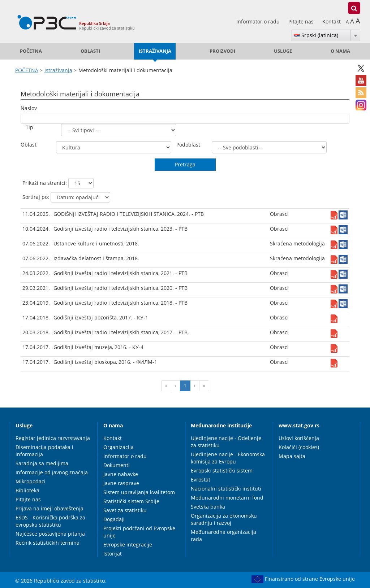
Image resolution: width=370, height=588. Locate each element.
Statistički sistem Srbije (131, 501)
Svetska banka (208, 507)
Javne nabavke (121, 474)
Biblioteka (27, 490)
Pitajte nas (302, 21)
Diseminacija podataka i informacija (44, 451)
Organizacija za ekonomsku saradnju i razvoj (224, 519)
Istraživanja (155, 51)
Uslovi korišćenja (299, 438)
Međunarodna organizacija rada (223, 535)
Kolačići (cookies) (299, 447)
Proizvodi (222, 51)
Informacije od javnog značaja (52, 472)
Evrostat (201, 480)
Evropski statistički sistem (222, 471)
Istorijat (113, 554)
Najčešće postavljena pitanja (50, 534)
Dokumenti (117, 465)
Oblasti (90, 51)
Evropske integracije (128, 545)
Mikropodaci (31, 481)
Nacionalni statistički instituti (226, 489)
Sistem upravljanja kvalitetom (139, 492)
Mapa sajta (292, 456)
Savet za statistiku (125, 510)
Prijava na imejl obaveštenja (50, 508)
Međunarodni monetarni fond (227, 498)
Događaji (114, 519)
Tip (29, 127)
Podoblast (188, 145)
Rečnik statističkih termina (48, 543)
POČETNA (31, 51)
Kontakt (332, 21)
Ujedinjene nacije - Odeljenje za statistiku (226, 442)
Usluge (283, 51)
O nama (340, 51)
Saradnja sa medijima (42, 463)
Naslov (29, 108)
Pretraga (185, 164)
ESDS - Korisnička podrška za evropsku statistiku (50, 521)
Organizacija (119, 447)
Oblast (29, 145)
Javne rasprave (121, 483)
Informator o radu (259, 21)
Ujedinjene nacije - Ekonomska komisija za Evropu (228, 458)
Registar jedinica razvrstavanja (53, 438)
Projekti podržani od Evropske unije (139, 532)
